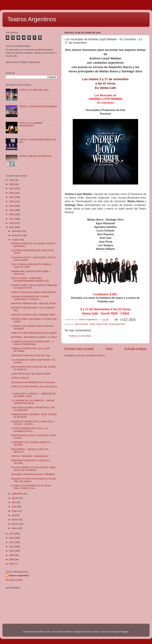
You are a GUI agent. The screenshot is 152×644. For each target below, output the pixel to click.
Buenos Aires (82, 324)
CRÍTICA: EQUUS (20, 378)
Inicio (109, 349)
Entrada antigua (135, 349)
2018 (12, 214)
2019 (12, 210)
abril (14, 515)
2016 (12, 223)
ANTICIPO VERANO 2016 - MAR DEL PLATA (34, 303)
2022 (12, 197)
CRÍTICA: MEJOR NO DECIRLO (35, 156)
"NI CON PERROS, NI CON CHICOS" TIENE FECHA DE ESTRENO (34, 469)
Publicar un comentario (80, 336)
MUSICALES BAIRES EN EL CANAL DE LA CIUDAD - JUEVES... (33, 423)
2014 (12, 534)
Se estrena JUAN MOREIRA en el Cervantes (33, 382)
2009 (12, 555)
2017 (12, 219)
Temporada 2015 (117, 324)
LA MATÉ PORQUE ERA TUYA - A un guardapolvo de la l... (30, 430)
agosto (15, 498)
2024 (12, 189)
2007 (12, 564)
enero (15, 528)
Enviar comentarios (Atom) (92, 355)
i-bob (96, 632)
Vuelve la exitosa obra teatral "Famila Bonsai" (34, 292)
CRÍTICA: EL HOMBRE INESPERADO (31, 124)
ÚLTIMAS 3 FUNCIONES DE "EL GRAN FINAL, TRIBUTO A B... (31, 487)
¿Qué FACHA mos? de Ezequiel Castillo (31, 374)
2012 (12, 542)
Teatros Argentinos (32, 19)
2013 (12, 538)
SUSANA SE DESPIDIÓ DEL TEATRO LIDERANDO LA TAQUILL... (30, 298)
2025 (12, 184)
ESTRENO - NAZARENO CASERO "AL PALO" (34, 337)
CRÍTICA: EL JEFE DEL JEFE (34, 90)
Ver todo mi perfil (14, 580)
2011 (12, 547)
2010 (12, 551)
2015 (12, 227)
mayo (15, 511)
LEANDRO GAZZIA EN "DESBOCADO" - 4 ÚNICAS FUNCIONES (32, 343)
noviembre (17, 235)
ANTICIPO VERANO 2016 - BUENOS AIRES (33, 315)
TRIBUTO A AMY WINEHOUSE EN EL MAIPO (34, 333)
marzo (15, 520)
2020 (12, 206)
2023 (12, 193)
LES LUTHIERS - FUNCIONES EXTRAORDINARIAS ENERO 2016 (30, 280)
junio (14, 507)
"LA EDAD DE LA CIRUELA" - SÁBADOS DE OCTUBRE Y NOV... (33, 395)
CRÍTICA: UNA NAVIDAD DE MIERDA (38, 106)
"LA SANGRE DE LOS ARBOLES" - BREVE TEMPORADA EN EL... (33, 402)
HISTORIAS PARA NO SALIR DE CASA (31, 355)
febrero (16, 524)
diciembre (17, 231)
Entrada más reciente (79, 349)
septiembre (18, 494)
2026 (12, 180)
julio (14, 502)
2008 (12, 559)
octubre (16, 240)
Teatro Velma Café (98, 324)
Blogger (125, 632)
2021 (12, 201)
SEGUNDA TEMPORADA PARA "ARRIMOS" (33, 474)
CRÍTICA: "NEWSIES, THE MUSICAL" (30, 456)
